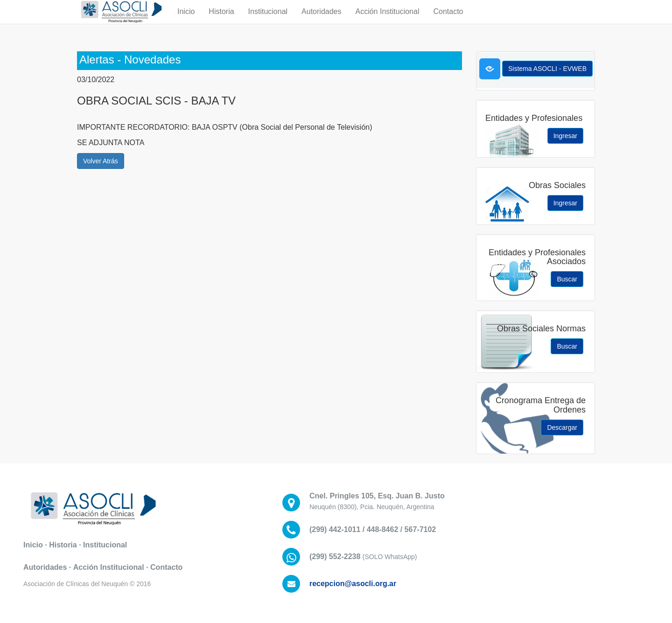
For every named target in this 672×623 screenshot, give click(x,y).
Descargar (562, 427)
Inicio (186, 21)
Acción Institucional (387, 21)
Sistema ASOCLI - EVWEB (547, 69)
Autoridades (321, 21)
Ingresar (565, 136)
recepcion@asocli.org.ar (353, 584)
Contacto (448, 21)
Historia (221, 21)
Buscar (567, 279)
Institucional (268, 21)
